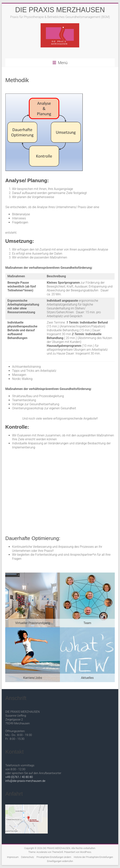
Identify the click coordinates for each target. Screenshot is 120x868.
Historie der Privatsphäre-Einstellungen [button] (93, 857)
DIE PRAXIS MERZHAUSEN (60, 10)
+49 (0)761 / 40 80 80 (19, 777)
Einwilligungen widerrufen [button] (60, 861)
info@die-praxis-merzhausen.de (25, 781)
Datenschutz (28, 857)
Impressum (13, 857)
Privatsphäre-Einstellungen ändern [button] (54, 857)
